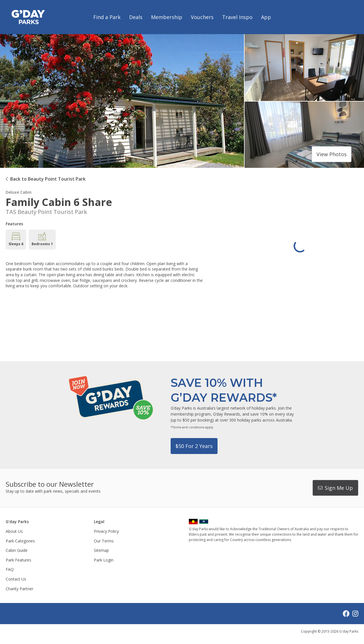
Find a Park (107, 17)
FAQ (10, 569)
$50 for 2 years (194, 446)
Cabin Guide (17, 550)
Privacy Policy (106, 531)
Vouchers (202, 17)
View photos (332, 154)
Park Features (18, 560)
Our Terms (104, 541)
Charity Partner (19, 589)
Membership (167, 17)
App (266, 17)
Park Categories (20, 541)
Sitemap (101, 550)
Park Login (104, 560)
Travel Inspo (237, 17)
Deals (136, 17)
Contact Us (16, 579)
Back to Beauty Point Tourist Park (48, 179)
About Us (14, 531)
